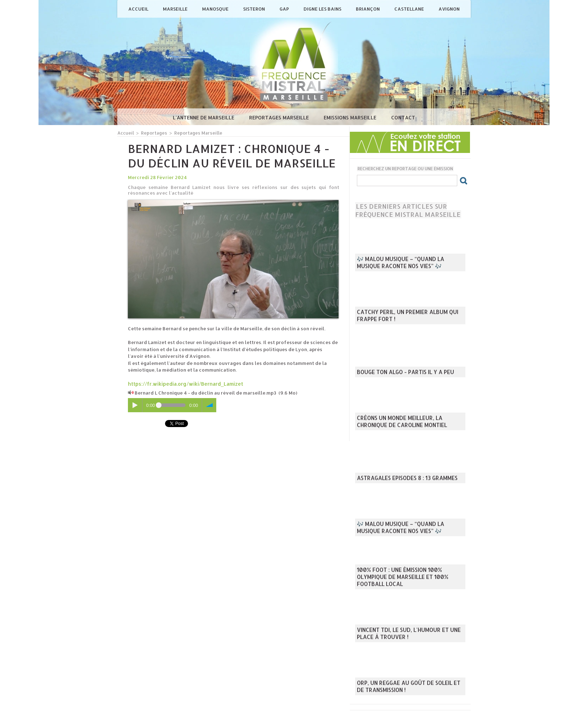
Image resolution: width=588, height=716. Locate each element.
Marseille (176, 9)
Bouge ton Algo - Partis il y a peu (399, 373)
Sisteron (255, 9)
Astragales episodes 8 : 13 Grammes (401, 479)
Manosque (216, 9)
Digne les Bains (323, 9)
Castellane (410, 9)
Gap (285, 9)
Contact (403, 117)
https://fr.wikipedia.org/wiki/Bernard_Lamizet (183, 383)
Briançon (368, 9)
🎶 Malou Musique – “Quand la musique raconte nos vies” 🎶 (407, 264)
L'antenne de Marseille (204, 117)
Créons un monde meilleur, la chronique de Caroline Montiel (409, 423)
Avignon (449, 9)
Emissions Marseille (351, 117)
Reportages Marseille (280, 117)
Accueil (139, 9)
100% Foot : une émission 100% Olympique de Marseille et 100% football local (408, 582)
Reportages (152, 133)
